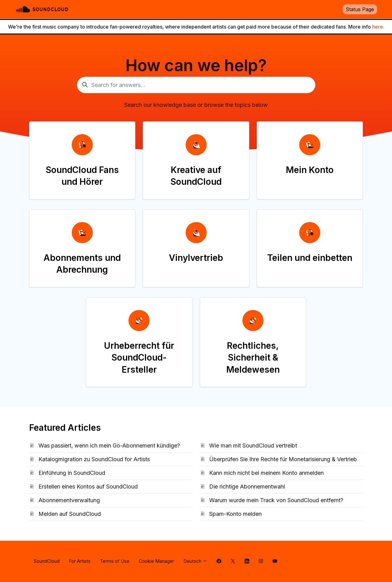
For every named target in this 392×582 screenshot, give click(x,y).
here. (378, 27)
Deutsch (195, 561)
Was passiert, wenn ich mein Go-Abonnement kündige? (109, 446)
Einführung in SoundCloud (72, 473)
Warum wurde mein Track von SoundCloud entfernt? (276, 500)
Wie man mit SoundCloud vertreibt (253, 446)
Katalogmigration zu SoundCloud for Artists (94, 459)
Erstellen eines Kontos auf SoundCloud (88, 487)
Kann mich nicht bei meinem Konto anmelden (266, 473)
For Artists (80, 561)
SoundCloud (47, 561)
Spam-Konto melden (235, 514)
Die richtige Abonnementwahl (247, 487)
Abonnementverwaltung (69, 500)
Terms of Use (115, 561)
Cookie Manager (156, 561)
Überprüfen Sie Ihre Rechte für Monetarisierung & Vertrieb (283, 459)
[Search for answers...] (196, 85)
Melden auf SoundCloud (70, 514)
